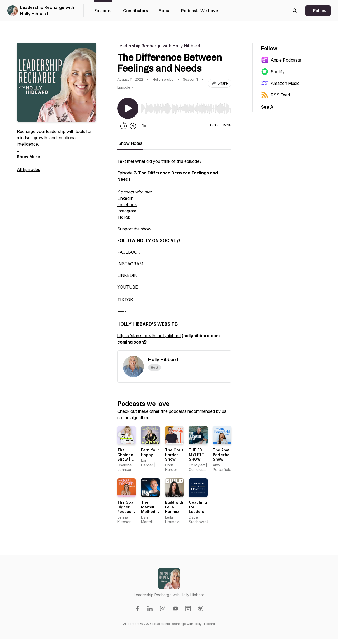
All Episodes (29, 169)
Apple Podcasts (281, 60)
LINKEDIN (127, 275)
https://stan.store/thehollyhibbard (149, 336)
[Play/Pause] (128, 108)
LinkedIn (125, 198)
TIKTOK (125, 300)
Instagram (127, 211)
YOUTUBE (128, 287)
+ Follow (318, 11)
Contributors (135, 11)
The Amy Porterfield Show (223, 455)
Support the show (134, 229)
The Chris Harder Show (174, 455)
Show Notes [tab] (130, 143)
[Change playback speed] (144, 126)
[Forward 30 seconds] (133, 126)
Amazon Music (280, 83)
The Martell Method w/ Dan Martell (148, 511)
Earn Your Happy (150, 452)
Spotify (273, 72)
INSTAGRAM (130, 264)
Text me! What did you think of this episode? (159, 161)
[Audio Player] (186, 107)
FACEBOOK (129, 252)
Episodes (103, 11)
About (165, 11)
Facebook (127, 205)
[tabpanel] (174, 254)
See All (268, 107)
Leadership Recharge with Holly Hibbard (47, 11)
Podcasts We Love (200, 11)
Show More (29, 157)
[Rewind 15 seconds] (124, 126)
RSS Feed (276, 95)
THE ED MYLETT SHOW (197, 455)
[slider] (186, 109)
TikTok (124, 217)
